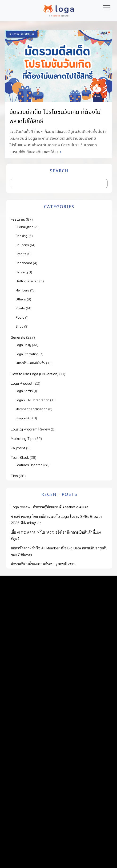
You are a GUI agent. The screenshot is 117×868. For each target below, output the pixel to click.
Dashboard (24, 263)
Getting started (27, 281)
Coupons (22, 245)
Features (18, 219)
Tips (14, 476)
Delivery (22, 272)
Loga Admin (24, 391)
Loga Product (22, 383)
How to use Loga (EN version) (35, 374)
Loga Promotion (27, 354)
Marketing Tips (23, 439)
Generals (18, 337)
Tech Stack (20, 457)
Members (22, 290)
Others (21, 299)
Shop (19, 326)
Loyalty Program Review (30, 429)
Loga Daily (23, 345)
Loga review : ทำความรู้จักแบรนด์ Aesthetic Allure (50, 507)
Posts (20, 317)
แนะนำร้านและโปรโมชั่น (22, 34)
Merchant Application (31, 409)
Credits (21, 254)
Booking (22, 236)
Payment (18, 448)
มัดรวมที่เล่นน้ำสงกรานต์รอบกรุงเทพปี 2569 (44, 564)
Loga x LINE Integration (32, 400)
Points (20, 308)
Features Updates (29, 465)
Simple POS (24, 418)
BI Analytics (24, 227)
